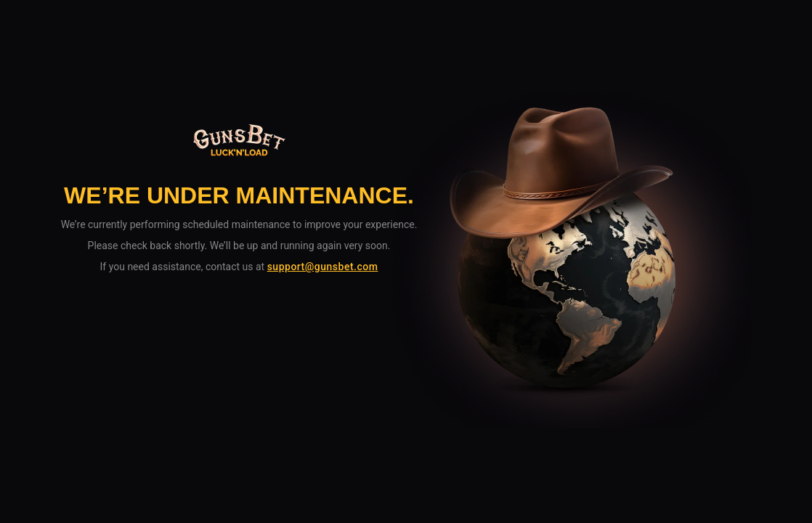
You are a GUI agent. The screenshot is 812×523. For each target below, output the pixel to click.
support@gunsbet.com (323, 267)
